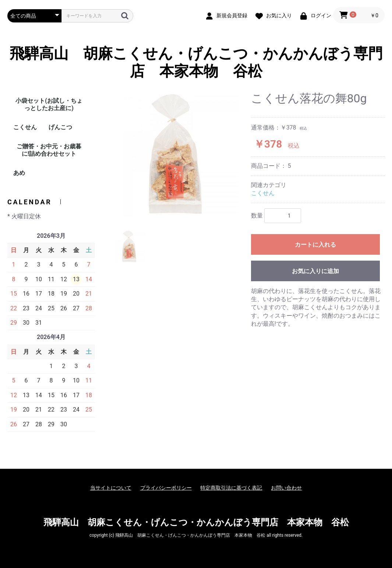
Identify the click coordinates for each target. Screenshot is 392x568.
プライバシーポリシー (166, 488)
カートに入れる (315, 245)
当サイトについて (111, 488)
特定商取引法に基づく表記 (231, 488)
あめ (19, 173)
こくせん (25, 127)
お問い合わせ (286, 488)
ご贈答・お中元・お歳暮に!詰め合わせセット (49, 150)
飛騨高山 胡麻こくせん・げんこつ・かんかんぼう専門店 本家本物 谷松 (196, 62)
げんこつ (60, 127)
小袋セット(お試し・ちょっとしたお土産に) (49, 104)
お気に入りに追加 (315, 271)
